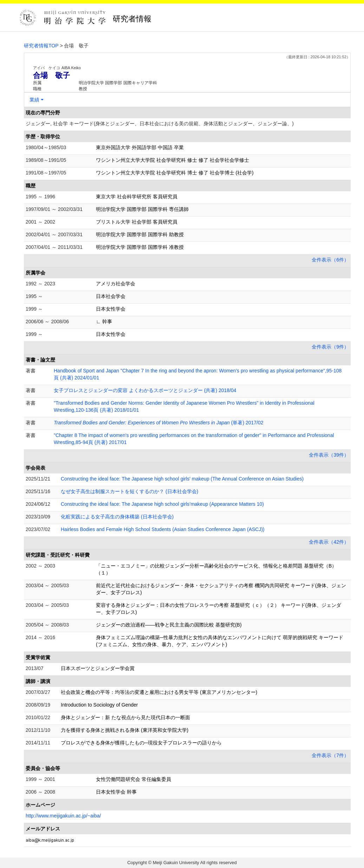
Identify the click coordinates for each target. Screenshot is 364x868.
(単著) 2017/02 (159, 423)
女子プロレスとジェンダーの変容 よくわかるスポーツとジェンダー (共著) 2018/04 (145, 390)
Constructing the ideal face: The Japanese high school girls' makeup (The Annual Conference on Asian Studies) (182, 479)
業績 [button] (34, 100)
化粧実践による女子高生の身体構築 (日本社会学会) (117, 517)
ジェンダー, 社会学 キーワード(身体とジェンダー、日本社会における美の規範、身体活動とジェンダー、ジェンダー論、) (160, 124)
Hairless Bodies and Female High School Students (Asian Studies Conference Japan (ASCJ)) (163, 529)
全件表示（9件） (330, 347)
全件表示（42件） (329, 542)
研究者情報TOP (41, 46)
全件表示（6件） (330, 260)
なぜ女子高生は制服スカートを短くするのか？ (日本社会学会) (129, 491)
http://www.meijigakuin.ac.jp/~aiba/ (63, 816)
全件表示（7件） (330, 755)
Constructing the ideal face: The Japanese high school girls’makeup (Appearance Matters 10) (162, 504)
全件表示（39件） (329, 455)
